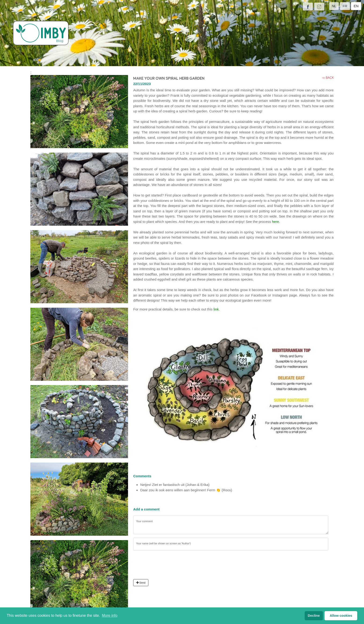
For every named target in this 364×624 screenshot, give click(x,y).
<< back (328, 77)
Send (141, 583)
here (275, 222)
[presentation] (169, 567)
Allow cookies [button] (341, 616)
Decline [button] (314, 616)
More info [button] (110, 615)
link (216, 309)
